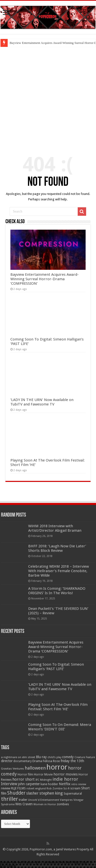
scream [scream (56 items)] (75, 788)
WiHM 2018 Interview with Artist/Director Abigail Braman (55, 528)
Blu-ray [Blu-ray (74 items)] (41, 757)
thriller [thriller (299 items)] (10, 799)
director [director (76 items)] (7, 761)
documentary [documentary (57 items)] (23, 761)
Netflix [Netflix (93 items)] (65, 784)
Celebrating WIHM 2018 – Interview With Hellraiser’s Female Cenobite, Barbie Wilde (59, 571)
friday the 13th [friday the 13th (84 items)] (72, 761)
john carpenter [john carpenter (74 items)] (29, 784)
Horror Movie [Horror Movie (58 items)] (43, 775)
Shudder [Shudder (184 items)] (16, 793)
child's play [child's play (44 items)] (54, 757)
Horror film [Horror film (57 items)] (25, 775)
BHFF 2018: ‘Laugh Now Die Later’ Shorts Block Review (57, 548)
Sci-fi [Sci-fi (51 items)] (66, 788)
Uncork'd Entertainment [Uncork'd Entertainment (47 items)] (44, 800)
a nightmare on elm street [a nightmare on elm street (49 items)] (18, 757)
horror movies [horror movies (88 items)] (66, 774)
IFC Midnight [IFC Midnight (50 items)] (44, 780)
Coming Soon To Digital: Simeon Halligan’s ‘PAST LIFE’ (56, 667)
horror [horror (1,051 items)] (57, 767)
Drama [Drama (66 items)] (37, 761)
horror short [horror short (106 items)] (24, 779)
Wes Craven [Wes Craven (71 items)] (24, 804)
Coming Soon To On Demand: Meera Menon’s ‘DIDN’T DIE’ (60, 727)
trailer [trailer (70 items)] (23, 800)
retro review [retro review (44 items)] (79, 784)
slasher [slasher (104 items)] (32, 793)
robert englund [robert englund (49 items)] (36, 788)
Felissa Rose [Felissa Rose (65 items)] (51, 761)
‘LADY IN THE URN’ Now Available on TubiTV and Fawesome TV (42, 402)
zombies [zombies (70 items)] (63, 804)
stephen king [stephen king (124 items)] (51, 793)
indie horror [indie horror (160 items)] (65, 779)
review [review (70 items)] (6, 788)
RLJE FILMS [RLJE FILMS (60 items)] (18, 788)
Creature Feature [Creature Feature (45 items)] (85, 757)
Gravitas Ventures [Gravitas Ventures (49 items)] (12, 769)
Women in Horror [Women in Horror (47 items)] (45, 804)
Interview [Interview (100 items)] (9, 784)
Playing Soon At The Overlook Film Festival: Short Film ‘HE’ (58, 707)
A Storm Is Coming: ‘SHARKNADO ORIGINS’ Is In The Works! (57, 591)
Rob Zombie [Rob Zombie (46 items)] (55, 789)
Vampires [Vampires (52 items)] (66, 800)
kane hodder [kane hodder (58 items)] (49, 784)
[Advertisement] (48, 97)
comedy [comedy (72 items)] (68, 757)
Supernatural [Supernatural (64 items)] (73, 793)
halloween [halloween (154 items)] (35, 768)
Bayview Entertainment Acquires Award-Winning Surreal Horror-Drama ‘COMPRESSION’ (45, 279)
